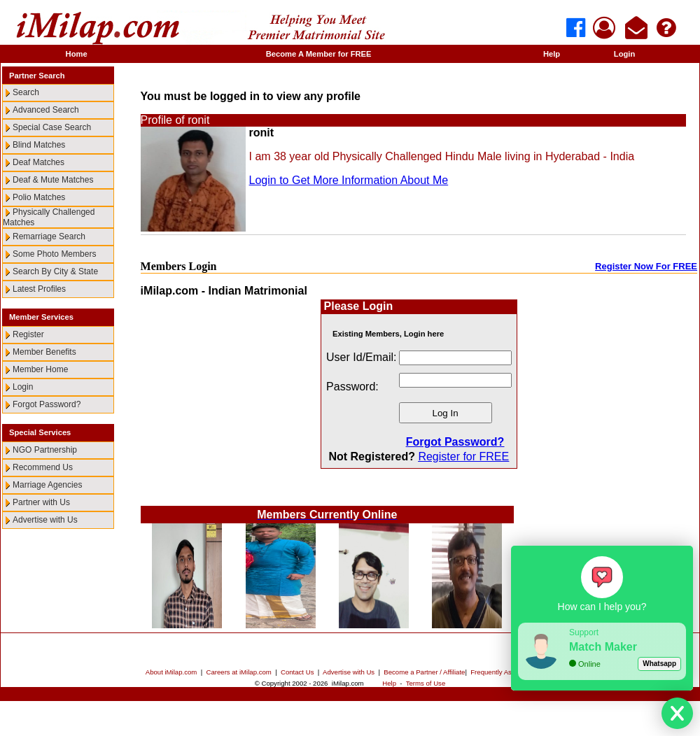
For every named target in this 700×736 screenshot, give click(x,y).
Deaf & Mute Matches (53, 180)
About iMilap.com (171, 672)
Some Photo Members (54, 254)
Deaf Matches (38, 162)
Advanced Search (46, 110)
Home (77, 54)
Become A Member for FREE (319, 54)
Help (552, 54)
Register (28, 334)
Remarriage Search (49, 236)
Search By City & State (55, 271)
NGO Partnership (45, 450)
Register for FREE (463, 457)
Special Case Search (52, 127)
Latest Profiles (39, 289)
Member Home (40, 369)
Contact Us (297, 672)
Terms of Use (426, 683)
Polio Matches (39, 197)
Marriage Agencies (47, 485)
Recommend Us (43, 467)
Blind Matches (39, 145)
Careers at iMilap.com (239, 672)
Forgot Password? (47, 404)
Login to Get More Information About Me (349, 180)
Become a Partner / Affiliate (424, 672)
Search (26, 92)
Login (624, 54)
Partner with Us (41, 502)
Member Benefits (44, 352)
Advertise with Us (45, 520)
